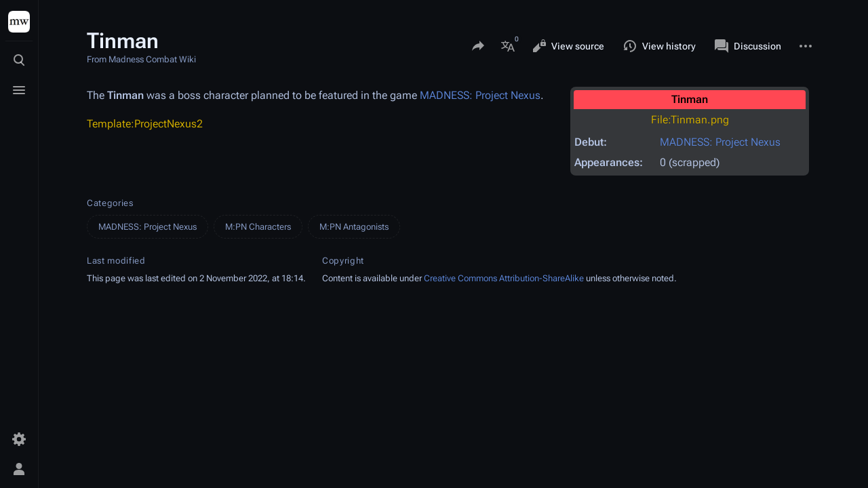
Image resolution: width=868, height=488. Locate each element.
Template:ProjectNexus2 (145, 124)
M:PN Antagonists (354, 227)
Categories (110, 203)
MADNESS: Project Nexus (720, 142)
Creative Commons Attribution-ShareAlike (504, 278)
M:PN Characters (258, 227)
